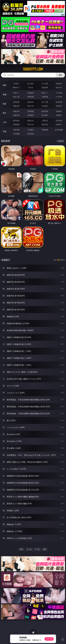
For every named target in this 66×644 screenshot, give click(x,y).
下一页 (37, 549)
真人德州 (31, 84)
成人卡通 (45, 102)
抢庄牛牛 (59, 87)
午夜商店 (31, 130)
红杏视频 (16, 134)
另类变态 (59, 106)
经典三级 (31, 106)
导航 (5, 131)
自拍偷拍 (31, 93)
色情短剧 (31, 134)
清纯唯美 (31, 115)
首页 (21, 549)
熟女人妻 (16, 97)
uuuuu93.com (33, 69)
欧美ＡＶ (45, 93)
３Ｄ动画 (59, 93)
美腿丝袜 (16, 115)
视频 (5, 94)
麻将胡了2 (16, 87)
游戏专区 (59, 84)
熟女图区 (45, 115)
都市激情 (16, 120)
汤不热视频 (59, 130)
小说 (5, 122)
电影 (5, 104)
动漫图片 (59, 111)
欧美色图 (45, 111)
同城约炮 (16, 130)
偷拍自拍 (31, 102)
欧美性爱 (59, 102)
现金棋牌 (45, 87)
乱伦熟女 (45, 106)
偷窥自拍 (16, 111)
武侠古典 (59, 120)
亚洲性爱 (16, 102)
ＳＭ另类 (59, 97)
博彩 (5, 85)
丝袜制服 (31, 97)
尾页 (45, 549)
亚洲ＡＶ (16, 93)
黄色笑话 (45, 124)
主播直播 (45, 97)
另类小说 (31, 124)
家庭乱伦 (31, 120)
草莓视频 (45, 130)
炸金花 (31, 87)
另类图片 (59, 115)
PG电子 (16, 84)
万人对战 (45, 84)
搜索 (60, 75)
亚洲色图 (31, 111)
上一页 (29, 549)
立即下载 (49, 639)
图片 (5, 113)
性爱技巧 (59, 124)
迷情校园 (16, 124)
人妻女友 (45, 120)
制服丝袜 (16, 106)
